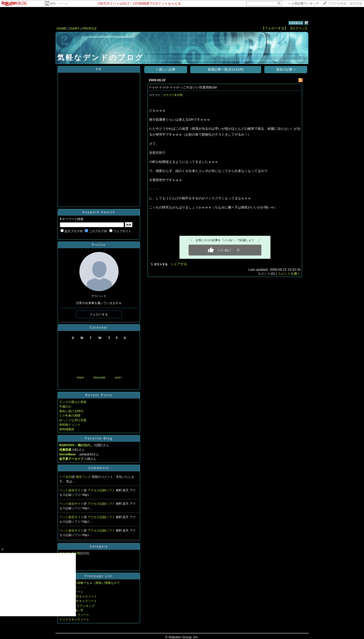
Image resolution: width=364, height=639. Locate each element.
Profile (99, 245)
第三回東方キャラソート (80, 601)
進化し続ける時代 (71, 411)
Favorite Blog (99, 438)
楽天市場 (356, 4)
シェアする (179, 264)
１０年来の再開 (70, 416)
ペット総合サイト (72, 490)
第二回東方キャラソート (80, 597)
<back (80, 377)
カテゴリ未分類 (173, 95)
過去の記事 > (286, 69)
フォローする (99, 314)
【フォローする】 (275, 28)
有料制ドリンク (70, 425)
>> (303, 4)
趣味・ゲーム (59, 4)
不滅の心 (65, 407)
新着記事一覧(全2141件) (226, 69)
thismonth (99, 377)
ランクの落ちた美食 (73, 402)
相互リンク (84, 477)
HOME (62, 28)
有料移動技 (67, 429)
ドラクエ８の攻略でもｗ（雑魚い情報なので (89, 583)
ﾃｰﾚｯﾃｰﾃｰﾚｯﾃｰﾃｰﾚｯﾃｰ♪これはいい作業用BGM (183, 87)
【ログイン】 (299, 28)
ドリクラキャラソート (74, 620)
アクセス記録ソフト (102, 490)
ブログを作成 (337, 4)
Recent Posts (99, 395)
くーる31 (66, 477)
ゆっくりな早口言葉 (73, 420)
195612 (296, 23)
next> (118, 377)
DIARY (75, 28)
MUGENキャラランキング (77, 606)
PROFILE (90, 28)
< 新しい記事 (166, 69)
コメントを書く (289, 274)
